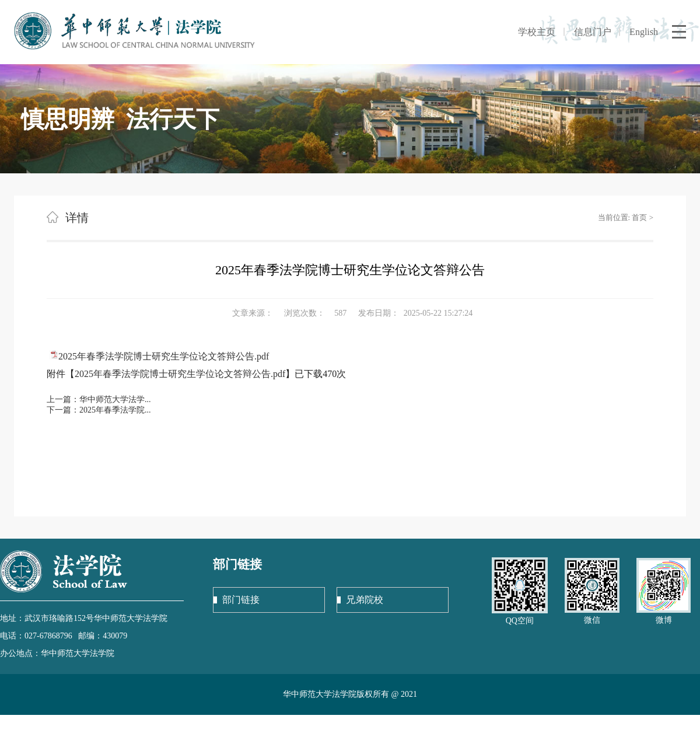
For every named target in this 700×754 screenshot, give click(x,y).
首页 (639, 217)
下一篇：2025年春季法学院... (99, 410)
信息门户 (593, 32)
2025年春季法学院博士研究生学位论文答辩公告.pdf (164, 356)
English (644, 32)
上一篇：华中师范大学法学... (99, 399)
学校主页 (537, 32)
